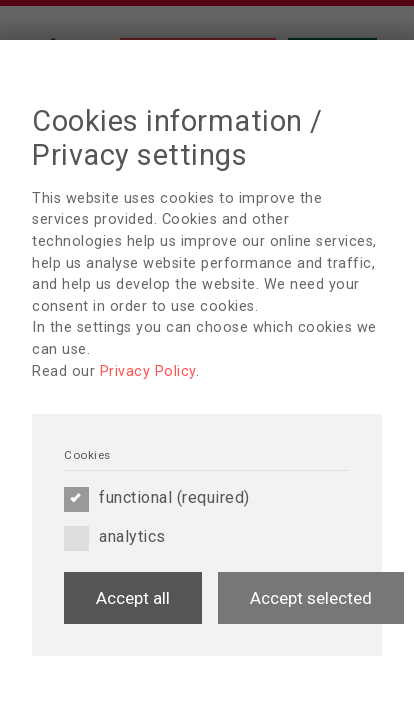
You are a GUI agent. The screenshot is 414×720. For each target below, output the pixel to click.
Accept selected (311, 598)
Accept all (133, 598)
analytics (115, 537)
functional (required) (157, 498)
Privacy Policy (148, 371)
